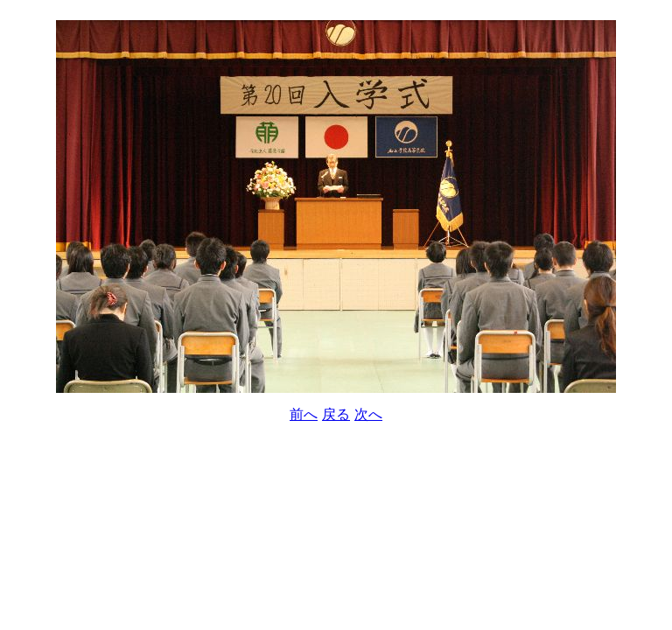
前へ (304, 414)
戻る (336, 414)
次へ (368, 414)
